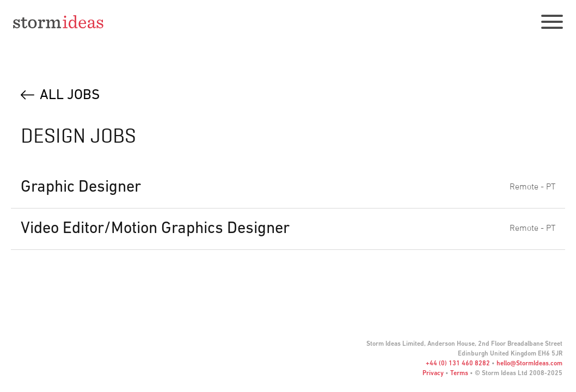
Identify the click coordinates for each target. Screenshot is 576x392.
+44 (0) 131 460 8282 (458, 364)
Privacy (433, 373)
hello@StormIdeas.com (529, 364)
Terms (459, 373)
